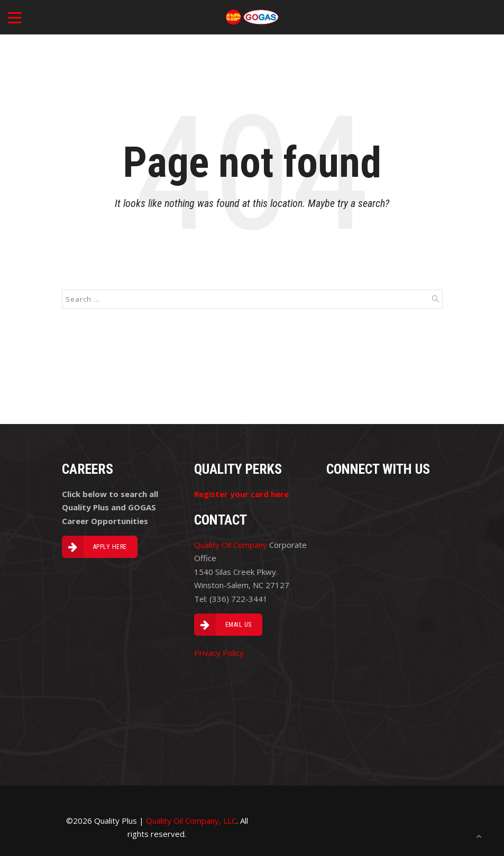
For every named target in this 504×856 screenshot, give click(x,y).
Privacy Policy (219, 653)
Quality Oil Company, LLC (191, 821)
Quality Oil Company (231, 545)
